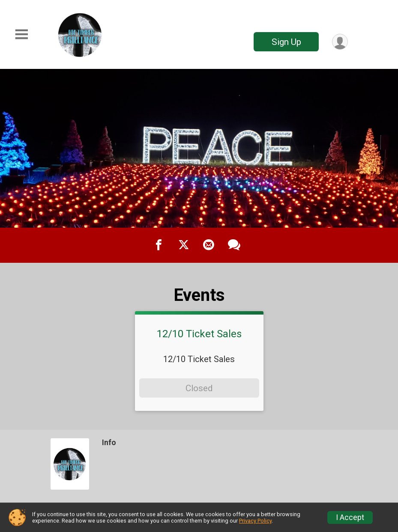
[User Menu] (340, 42)
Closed (199, 388)
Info (109, 443)
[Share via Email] (209, 245)
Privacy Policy (255, 521)
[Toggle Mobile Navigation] (21, 34)
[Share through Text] (234, 245)
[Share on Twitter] (184, 245)
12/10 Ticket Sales (199, 334)
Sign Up (286, 42)
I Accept (350, 517)
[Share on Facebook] (159, 245)
